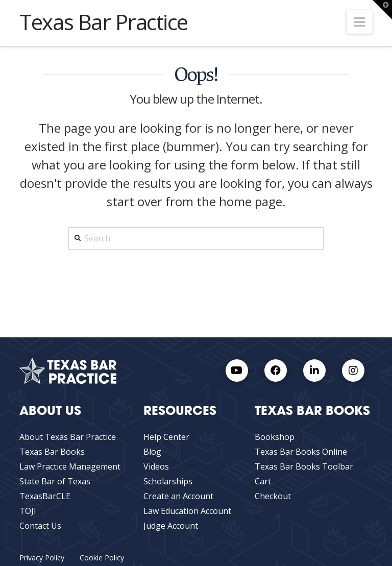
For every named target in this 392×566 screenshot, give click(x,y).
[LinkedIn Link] (314, 371)
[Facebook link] (276, 371)
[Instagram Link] (353, 371)
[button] (360, 22)
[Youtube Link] (237, 371)
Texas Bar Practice (104, 22)
